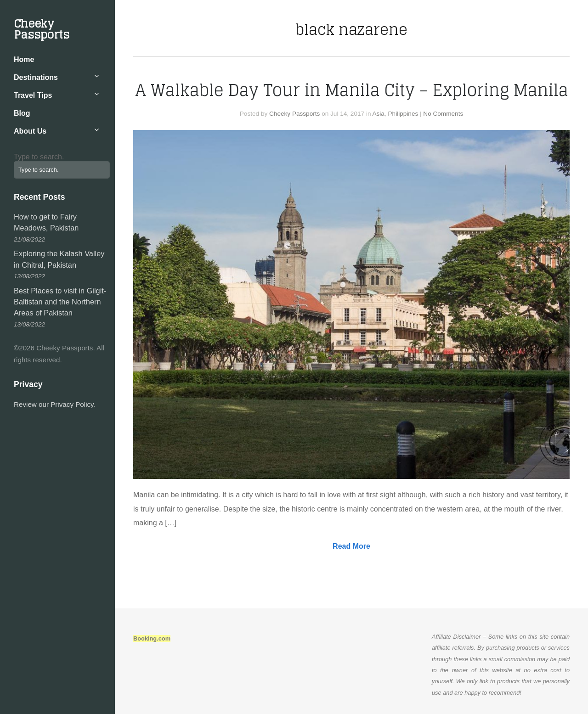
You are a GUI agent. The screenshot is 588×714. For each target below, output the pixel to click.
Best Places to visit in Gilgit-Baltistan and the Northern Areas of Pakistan (60, 302)
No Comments (443, 114)
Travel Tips (33, 95)
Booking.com (152, 638)
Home (24, 59)
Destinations (36, 77)
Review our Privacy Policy (54, 404)
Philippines (403, 114)
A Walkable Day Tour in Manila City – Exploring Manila (352, 90)
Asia (378, 114)
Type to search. (39, 157)
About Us (30, 131)
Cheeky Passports (42, 29)
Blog (22, 113)
